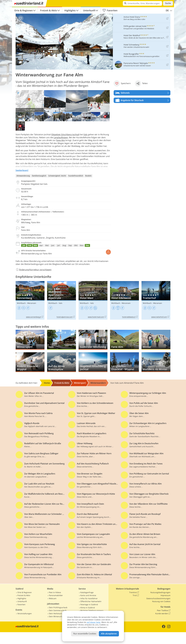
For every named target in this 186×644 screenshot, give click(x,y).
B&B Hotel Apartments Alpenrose (62, 300)
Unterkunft (89, 10)
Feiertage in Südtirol (89, 604)
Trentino (134, 592)
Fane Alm (61, 140)
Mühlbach (21, 303)
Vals (85, 134)
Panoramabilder (56, 595)
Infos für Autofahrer (89, 598)
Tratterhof (156, 300)
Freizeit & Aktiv (49, 10)
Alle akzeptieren (109, 634)
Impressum (165, 595)
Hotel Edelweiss (124, 300)
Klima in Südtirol (88, 608)
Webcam (53, 598)
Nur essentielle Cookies (85, 634)
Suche (168, 3)
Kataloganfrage (87, 592)
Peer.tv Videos (55, 592)
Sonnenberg (30, 300)
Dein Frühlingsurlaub (58, 607)
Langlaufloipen (61, 137)
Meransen (32, 303)
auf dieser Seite (94, 622)
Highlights (70, 10)
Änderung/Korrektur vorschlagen (34, 270)
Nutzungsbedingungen (160, 592)
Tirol (136, 595)
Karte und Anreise (88, 595)
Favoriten (110, 10)
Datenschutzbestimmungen (158, 598)
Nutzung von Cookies (161, 601)
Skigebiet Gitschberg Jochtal (65, 134)
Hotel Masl (93, 300)
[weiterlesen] (22, 170)
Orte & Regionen (23, 10)
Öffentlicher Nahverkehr (91, 601)
